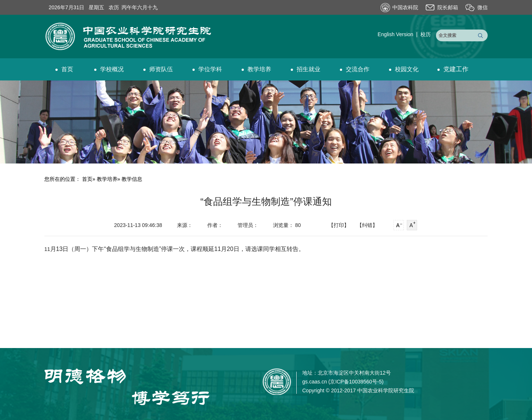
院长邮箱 (448, 7)
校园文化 (404, 69)
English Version (395, 34)
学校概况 (109, 69)
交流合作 (355, 69)
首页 (64, 69)
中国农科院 (405, 7)
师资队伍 (158, 69)
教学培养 (256, 69)
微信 (482, 7)
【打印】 (339, 225)
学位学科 (207, 69)
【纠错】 (367, 225)
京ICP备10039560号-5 (356, 382)
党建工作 (453, 69)
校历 (426, 34)
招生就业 (306, 69)
